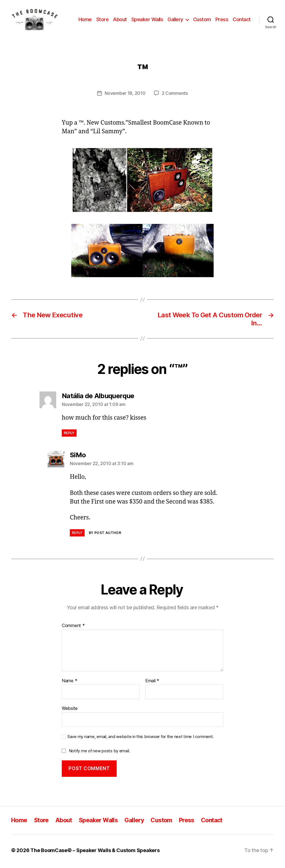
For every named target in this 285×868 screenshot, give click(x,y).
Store (103, 20)
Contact (242, 20)
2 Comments (175, 95)
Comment (73, 628)
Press (222, 20)
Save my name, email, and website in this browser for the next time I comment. (141, 738)
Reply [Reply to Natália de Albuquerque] (69, 435)
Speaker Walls (147, 20)
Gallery (175, 20)
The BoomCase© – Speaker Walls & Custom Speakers (95, 852)
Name (69, 683)
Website (70, 710)
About (120, 20)
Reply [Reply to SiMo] (77, 534)
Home (85, 20)
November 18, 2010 (125, 95)
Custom (202, 20)
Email (152, 683)
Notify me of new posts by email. (99, 752)
